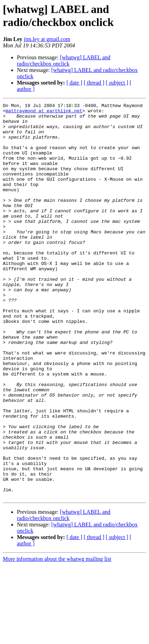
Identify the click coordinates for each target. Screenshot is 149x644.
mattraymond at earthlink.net (44, 113)
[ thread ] (94, 83)
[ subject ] (117, 83)
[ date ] (74, 83)
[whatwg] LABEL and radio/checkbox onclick (64, 61)
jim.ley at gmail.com (47, 39)
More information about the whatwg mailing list (57, 638)
